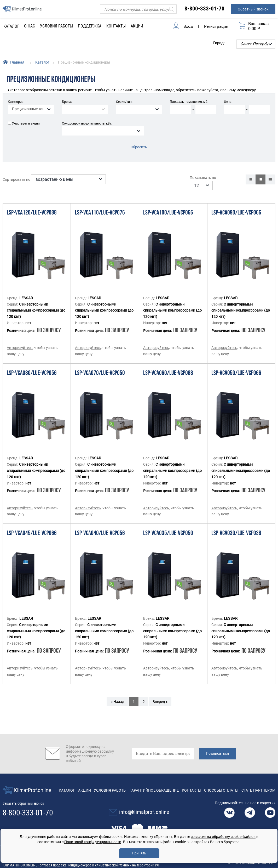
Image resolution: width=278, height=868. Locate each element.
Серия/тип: (124, 102)
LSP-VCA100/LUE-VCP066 (168, 207)
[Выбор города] (256, 44)
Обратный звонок (253, 9)
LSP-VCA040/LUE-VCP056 (100, 527)
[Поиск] (138, 9)
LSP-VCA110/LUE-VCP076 (100, 207)
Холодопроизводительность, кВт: (87, 123)
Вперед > (160, 695)
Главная (17, 62)
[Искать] (171, 9)
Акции (137, 26)
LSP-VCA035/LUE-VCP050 (168, 527)
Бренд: (67, 102)
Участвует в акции (26, 123)
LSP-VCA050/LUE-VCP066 (236, 367)
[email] (163, 747)
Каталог (42, 62)
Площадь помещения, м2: (189, 102)
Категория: (16, 102)
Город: (219, 43)
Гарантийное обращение (154, 784)
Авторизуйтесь (20, 341)
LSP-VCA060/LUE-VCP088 (168, 367)
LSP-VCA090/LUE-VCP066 (236, 207)
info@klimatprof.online (144, 806)
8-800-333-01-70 (204, 9)
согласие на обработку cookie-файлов (223, 836)
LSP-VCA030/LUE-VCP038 (236, 527)
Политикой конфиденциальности (93, 842)
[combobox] (31, 109)
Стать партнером (258, 784)
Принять (139, 853)
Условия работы (56, 26)
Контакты (116, 26)
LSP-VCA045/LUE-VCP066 (32, 527)
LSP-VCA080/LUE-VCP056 (32, 367)
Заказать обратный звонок (23, 797)
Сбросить (139, 147)
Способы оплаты (221, 784)
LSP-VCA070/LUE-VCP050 (100, 367)
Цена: (228, 102)
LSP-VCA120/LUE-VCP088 (32, 207)
